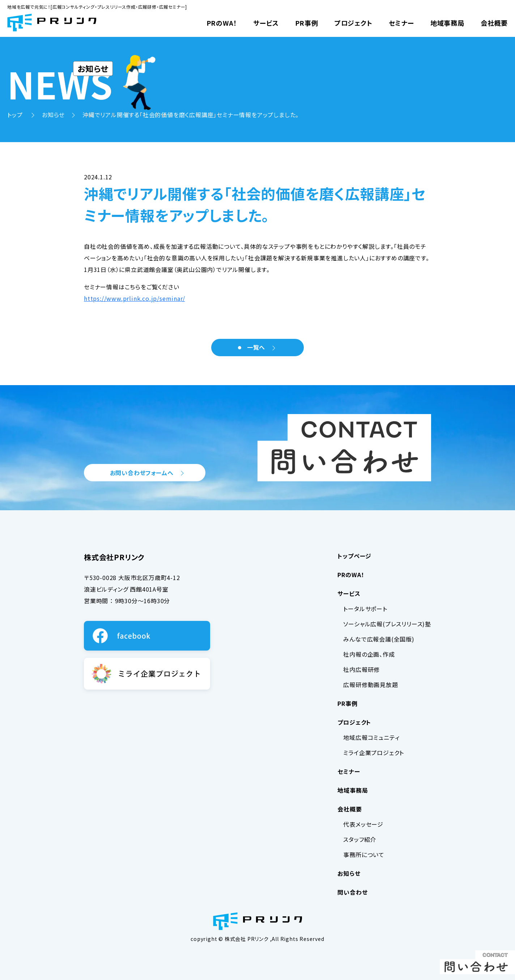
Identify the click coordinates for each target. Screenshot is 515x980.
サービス (266, 23)
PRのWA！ (222, 23)
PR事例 (307, 23)
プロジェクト (354, 23)
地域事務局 (447, 23)
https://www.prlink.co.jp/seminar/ (134, 298)
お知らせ (53, 115)
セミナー (401, 23)
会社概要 (494, 23)
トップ (16, 115)
